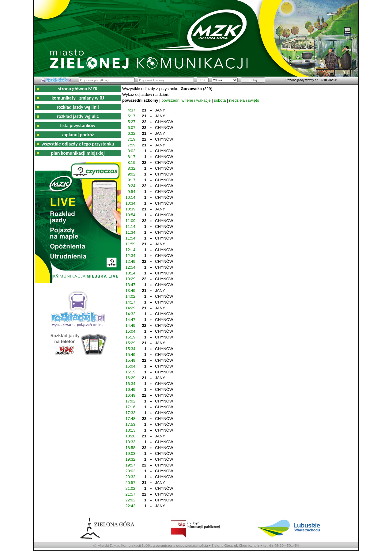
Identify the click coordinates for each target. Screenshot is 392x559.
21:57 (130, 494)
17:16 (130, 407)
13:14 (130, 273)
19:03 (130, 453)
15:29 (130, 343)
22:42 (130, 506)
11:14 (130, 227)
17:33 (130, 413)
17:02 (130, 401)
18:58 (130, 448)
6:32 (132, 133)
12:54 (130, 267)
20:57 (130, 483)
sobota (220, 100)
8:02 (132, 151)
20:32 (130, 477)
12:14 (130, 250)
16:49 (130, 389)
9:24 (132, 186)
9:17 (132, 180)
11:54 (130, 238)
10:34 (130, 203)
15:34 (130, 349)
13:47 (130, 285)
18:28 (130, 436)
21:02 (130, 488)
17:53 (130, 424)
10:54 (130, 215)
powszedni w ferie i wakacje (186, 100)
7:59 (132, 145)
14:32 (130, 314)
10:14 (130, 197)
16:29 (130, 378)
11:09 (130, 221)
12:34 (130, 256)
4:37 (132, 110)
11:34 (130, 232)
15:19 (130, 337)
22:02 (130, 500)
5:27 (132, 122)
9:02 (132, 174)
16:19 (130, 372)
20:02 (130, 471)
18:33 (130, 442)
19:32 (130, 459)
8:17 (132, 157)
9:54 (132, 192)
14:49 (130, 325)
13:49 (130, 291)
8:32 (132, 168)
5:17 (132, 116)
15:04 (130, 331)
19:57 (130, 465)
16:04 (130, 366)
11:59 (130, 244)
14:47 (130, 320)
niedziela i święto (244, 100)
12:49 (130, 261)
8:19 (132, 162)
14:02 (130, 296)
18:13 (130, 430)
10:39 (130, 209)
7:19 (132, 139)
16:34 (130, 384)
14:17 (130, 302)
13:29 (130, 279)
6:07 (132, 128)
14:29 (130, 308)
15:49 (130, 355)
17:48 (130, 419)
